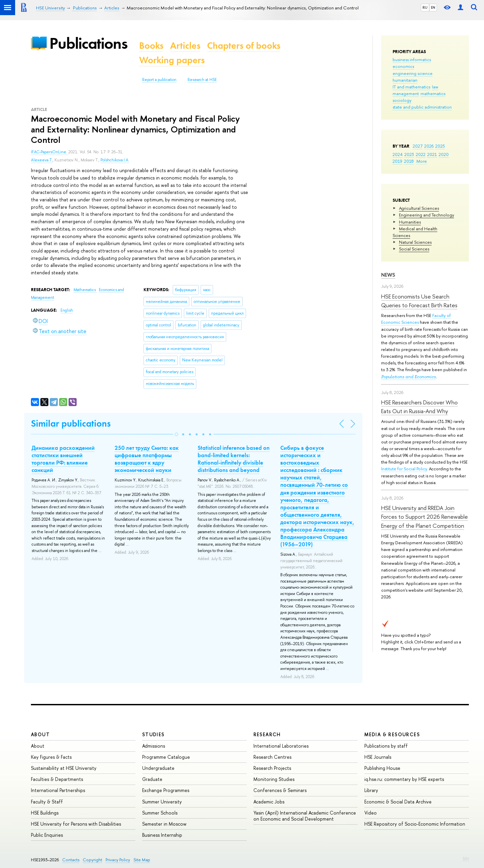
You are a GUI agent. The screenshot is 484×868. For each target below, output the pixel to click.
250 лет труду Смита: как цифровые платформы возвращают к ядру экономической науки (147, 459)
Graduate (152, 779)
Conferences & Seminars (280, 790)
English (67, 310)
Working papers (172, 60)
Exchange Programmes (166, 790)
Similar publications (71, 423)
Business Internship (162, 835)
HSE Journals (378, 757)
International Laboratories (281, 746)
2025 (440, 146)
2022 (421, 154)
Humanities (410, 222)
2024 (398, 154)
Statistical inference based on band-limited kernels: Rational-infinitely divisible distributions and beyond (234, 459)
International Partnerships (58, 790)
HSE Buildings (45, 813)
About (40, 734)
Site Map (142, 860)
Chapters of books (244, 46)
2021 (432, 154)
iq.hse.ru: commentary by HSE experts (404, 779)
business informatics (412, 60)
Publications (88, 43)
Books (151, 46)
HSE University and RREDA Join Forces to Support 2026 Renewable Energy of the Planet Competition (425, 517)
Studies (153, 734)
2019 (397, 161)
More (422, 161)
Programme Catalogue (166, 757)
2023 (409, 154)
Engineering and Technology (427, 215)
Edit (466, 858)
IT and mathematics (411, 87)
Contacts (71, 860)
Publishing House (382, 768)
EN (433, 7)
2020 (444, 154)
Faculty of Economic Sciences (416, 319)
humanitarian (405, 80)
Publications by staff (386, 746)
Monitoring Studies (274, 779)
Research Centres (272, 757)
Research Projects (272, 768)
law (435, 87)
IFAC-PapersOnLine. (50, 152)
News (388, 275)
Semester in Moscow (164, 824)
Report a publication (159, 80)
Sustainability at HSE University (64, 768)
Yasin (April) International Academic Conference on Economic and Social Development (305, 816)
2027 (418, 146)
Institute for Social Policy (404, 469)
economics (403, 66)
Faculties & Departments (57, 779)
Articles (185, 46)
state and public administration (422, 107)
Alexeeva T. (42, 160)
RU (425, 7)
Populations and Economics (409, 377)
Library (371, 790)
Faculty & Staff (47, 802)
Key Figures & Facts (51, 757)
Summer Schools (160, 813)
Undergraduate (158, 768)
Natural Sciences (415, 242)
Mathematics (85, 290)
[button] (176, 434)
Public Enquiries (47, 835)
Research (267, 734)
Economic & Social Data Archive (398, 802)
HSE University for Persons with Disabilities (76, 824)
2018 (409, 161)
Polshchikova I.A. (115, 160)
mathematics (433, 93)
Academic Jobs (269, 802)
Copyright (92, 860)
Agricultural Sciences (419, 208)
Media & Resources (392, 734)
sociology (402, 100)
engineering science (413, 73)
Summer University (162, 802)
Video (371, 813)
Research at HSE (202, 80)
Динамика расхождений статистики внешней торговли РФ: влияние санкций (63, 459)
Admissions (154, 746)
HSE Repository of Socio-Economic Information (415, 824)
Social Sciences (414, 249)
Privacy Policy (118, 860)
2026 (429, 146)
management (406, 93)
